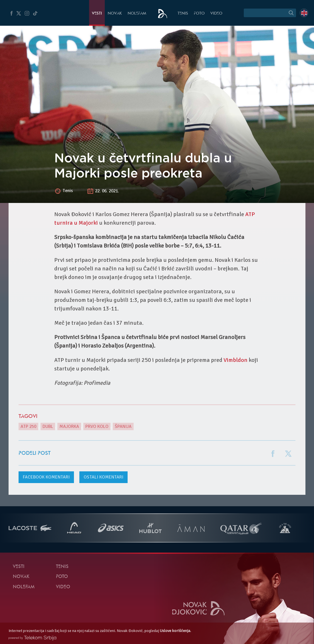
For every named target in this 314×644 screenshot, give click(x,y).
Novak (115, 14)
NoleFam (137, 14)
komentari (46, 477)
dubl (48, 426)
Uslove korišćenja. (175, 631)
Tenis (183, 14)
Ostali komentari (103, 477)
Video (216, 14)
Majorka (69, 426)
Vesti (97, 14)
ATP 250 (28, 426)
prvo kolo (97, 426)
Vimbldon (235, 360)
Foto (199, 14)
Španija (123, 426)
